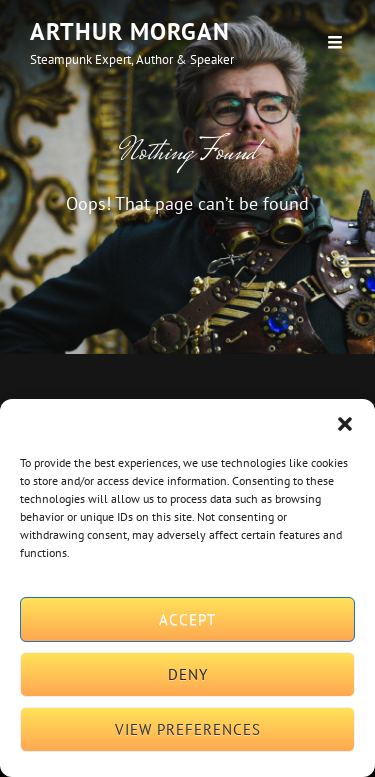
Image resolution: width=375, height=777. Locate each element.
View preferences (188, 729)
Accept (187, 619)
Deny (188, 674)
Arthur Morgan (130, 31)
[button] (345, 424)
